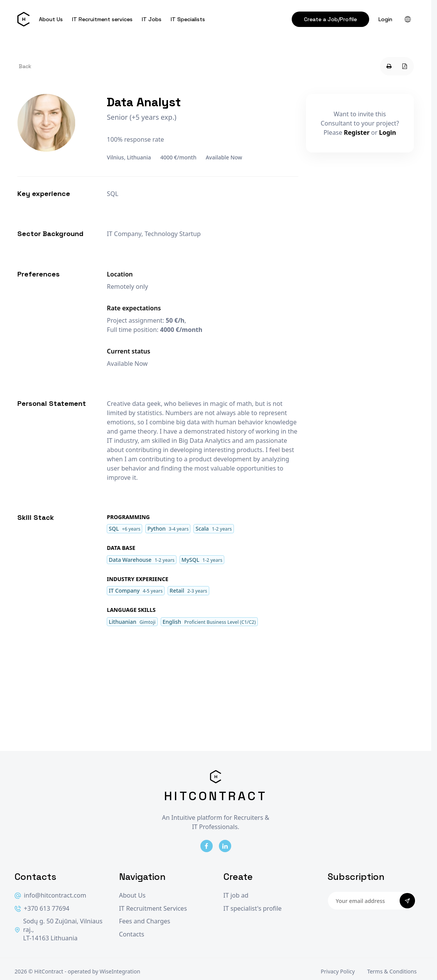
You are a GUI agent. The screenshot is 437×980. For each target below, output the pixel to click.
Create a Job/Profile (330, 19)
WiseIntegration (120, 971)
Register (357, 132)
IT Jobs (152, 19)
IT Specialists (188, 19)
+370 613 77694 (42, 909)
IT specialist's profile (253, 909)
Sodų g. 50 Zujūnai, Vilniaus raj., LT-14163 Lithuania (59, 930)
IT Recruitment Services (153, 909)
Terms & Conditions (392, 971)
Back (25, 66)
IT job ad (236, 895)
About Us (51, 19)
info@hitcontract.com (50, 895)
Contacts (132, 934)
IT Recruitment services (102, 19)
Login (385, 19)
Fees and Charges (145, 921)
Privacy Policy (338, 971)
